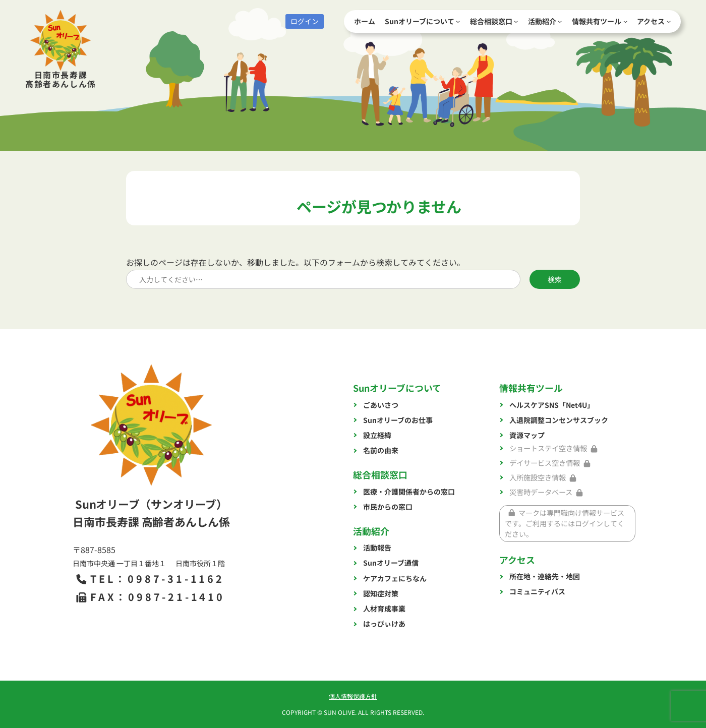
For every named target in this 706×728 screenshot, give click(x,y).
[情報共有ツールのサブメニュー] (625, 21)
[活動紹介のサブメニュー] (560, 21)
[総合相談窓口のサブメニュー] (516, 21)
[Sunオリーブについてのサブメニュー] (458, 21)
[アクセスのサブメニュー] (669, 21)
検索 (555, 279)
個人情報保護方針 (353, 696)
